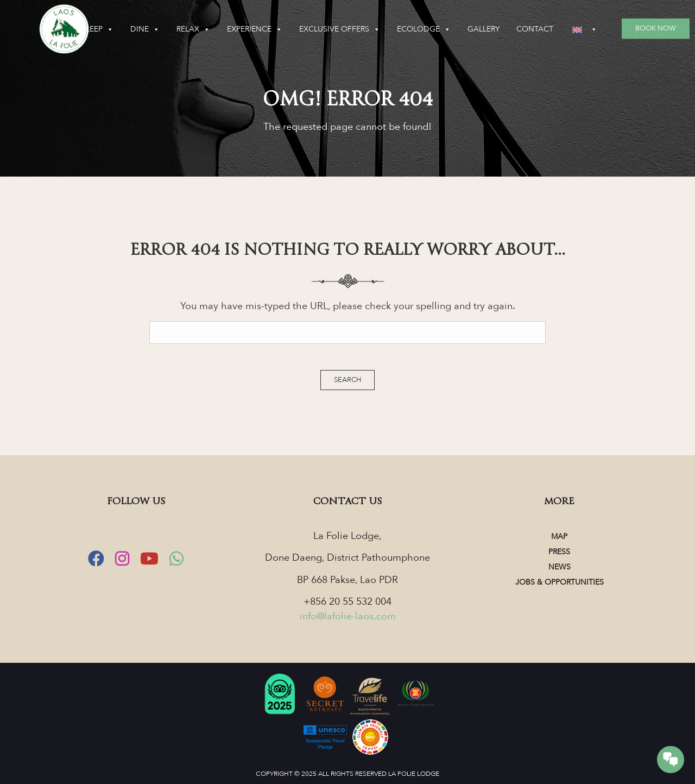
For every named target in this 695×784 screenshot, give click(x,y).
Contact (535, 29)
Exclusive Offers (340, 29)
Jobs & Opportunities (560, 582)
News (560, 567)
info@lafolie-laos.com (348, 616)
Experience (255, 29)
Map (559, 537)
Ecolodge (424, 29)
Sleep (97, 29)
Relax (193, 29)
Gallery (484, 29)
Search (347, 380)
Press (559, 552)
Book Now (656, 28)
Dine (145, 29)
